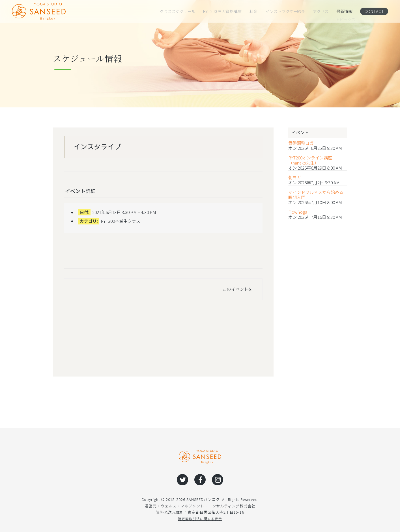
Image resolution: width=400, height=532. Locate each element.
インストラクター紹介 (285, 11)
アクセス (321, 11)
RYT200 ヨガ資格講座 (222, 11)
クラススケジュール (178, 11)
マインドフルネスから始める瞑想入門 (316, 195)
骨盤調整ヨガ (301, 143)
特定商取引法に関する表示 (200, 519)
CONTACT (374, 11)
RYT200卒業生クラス (121, 221)
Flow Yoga (298, 212)
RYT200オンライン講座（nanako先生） (310, 160)
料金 (253, 11)
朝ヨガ (295, 178)
